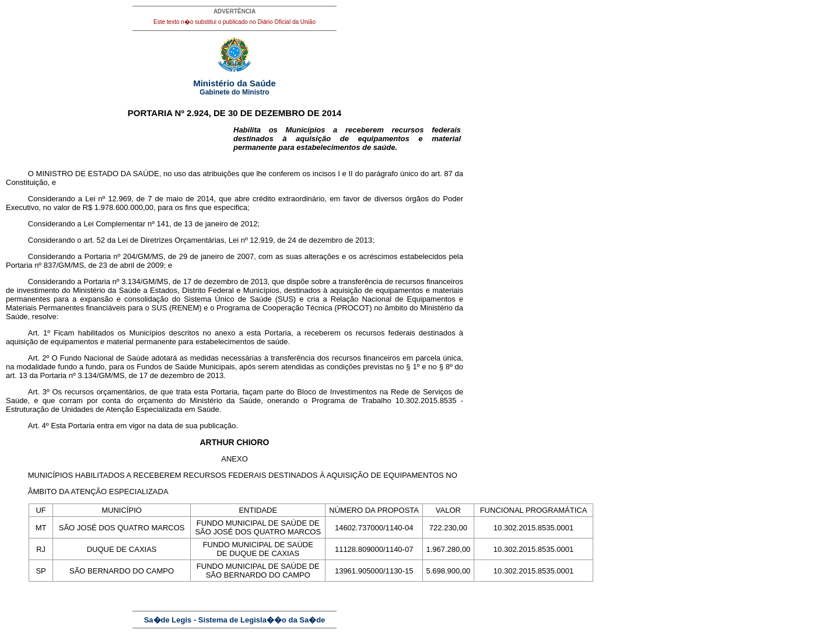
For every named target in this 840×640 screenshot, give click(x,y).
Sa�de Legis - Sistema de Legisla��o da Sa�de (235, 620)
